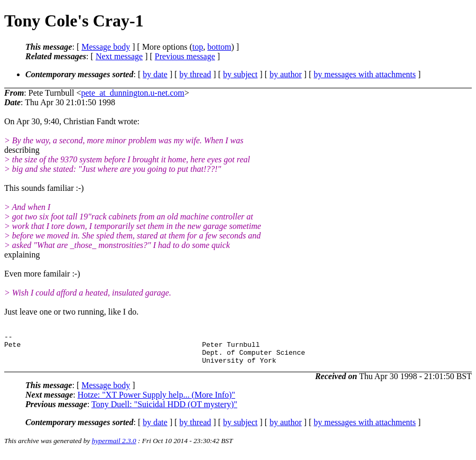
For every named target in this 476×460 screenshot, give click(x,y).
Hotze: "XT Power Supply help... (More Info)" (157, 401)
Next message (119, 56)
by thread (195, 74)
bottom (219, 47)
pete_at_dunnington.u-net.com (133, 93)
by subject (240, 74)
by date (155, 74)
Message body (106, 47)
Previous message (185, 56)
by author (286, 74)
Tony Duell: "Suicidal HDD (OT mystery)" (164, 411)
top (198, 47)
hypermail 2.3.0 (114, 447)
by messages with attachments (365, 74)
